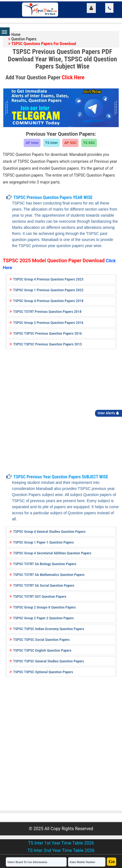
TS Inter (51, 143)
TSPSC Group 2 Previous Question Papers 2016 (48, 322)
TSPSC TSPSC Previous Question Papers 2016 (48, 333)
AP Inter (32, 143)
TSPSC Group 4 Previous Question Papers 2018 (48, 301)
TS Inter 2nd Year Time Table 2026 (61, 850)
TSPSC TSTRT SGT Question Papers (40, 596)
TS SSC (89, 143)
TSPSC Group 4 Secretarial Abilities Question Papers (52, 553)
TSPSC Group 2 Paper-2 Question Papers (44, 618)
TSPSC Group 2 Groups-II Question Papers (44, 607)
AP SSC (70, 143)
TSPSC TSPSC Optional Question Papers (43, 672)
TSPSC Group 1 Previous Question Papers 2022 (48, 290)
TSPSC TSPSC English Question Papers (42, 650)
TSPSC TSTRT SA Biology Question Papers (45, 564)
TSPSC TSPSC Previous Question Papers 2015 (48, 344)
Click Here (73, 77)
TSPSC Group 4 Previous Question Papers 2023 (48, 279)
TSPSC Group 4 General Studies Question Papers (49, 531)
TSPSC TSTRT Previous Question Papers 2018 (47, 311)
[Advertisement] (59, 410)
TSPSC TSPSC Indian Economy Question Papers (49, 629)
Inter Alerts (109, 413)
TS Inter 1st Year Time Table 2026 (61, 843)
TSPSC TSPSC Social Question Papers (41, 639)
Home (16, 35)
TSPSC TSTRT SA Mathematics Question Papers (49, 575)
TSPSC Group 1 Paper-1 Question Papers (44, 542)
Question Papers (24, 39)
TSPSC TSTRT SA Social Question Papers (44, 585)
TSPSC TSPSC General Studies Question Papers (49, 661)
